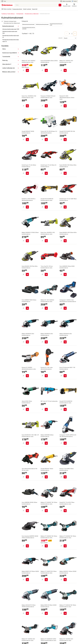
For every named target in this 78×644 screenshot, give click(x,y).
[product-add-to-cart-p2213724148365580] (27, 241)
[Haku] (60, 5)
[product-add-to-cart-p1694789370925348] (27, 70)
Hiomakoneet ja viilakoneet (32, 14)
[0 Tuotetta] (74, 5)
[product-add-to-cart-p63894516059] (65, 342)
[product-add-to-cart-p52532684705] (46, 241)
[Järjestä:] (70, 38)
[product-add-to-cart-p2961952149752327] (65, 477)
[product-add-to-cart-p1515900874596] (27, 580)
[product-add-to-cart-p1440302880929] (46, 477)
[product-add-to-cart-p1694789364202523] (65, 106)
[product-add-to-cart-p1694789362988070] (46, 140)
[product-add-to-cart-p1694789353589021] (27, 443)
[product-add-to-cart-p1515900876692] (46, 580)
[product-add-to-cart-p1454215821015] (46, 613)
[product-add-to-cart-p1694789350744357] (46, 443)
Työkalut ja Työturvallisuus (8, 14)
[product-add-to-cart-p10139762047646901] (65, 140)
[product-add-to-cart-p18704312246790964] (46, 173)
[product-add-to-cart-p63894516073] (27, 342)
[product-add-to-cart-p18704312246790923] (65, 207)
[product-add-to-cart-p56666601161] (27, 207)
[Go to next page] (75, 34)
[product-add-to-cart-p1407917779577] (65, 274)
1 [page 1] (69, 34)
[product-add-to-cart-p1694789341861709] (46, 376)
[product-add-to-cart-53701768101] (65, 409)
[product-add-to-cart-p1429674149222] (65, 511)
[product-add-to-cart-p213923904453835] (65, 443)
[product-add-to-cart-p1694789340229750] (65, 70)
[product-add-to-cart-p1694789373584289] (65, 308)
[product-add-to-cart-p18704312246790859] (27, 173)
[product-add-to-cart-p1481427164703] (27, 308)
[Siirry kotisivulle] (7, 5)
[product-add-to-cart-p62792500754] (27, 546)
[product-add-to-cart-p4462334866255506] (46, 511)
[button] (67, 5)
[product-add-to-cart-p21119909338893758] (46, 207)
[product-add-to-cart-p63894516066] (46, 342)
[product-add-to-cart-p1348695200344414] (65, 376)
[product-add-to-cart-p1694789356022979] (27, 477)
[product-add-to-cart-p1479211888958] (27, 140)
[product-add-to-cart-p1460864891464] (65, 173)
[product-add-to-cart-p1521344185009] (27, 409)
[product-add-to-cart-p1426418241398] (65, 613)
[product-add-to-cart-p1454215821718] (46, 546)
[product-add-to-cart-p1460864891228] (65, 241)
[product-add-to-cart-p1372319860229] (65, 580)
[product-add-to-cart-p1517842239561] (46, 106)
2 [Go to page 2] (72, 34)
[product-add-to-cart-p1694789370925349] (46, 308)
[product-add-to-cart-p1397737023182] (27, 613)
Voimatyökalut (20, 14)
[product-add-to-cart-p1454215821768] (65, 546)
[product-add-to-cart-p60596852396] (46, 274)
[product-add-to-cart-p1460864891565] (27, 274)
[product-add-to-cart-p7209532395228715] (46, 409)
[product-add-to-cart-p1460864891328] (46, 70)
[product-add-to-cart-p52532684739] (27, 106)
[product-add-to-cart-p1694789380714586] (27, 376)
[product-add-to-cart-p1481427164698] (27, 511)
